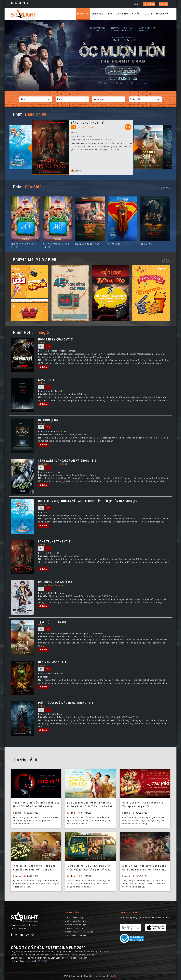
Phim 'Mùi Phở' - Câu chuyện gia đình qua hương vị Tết (143, 804)
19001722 (43, 961)
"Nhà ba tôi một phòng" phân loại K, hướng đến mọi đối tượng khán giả (35, 868)
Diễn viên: (57, 140)
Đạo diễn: (34, 139)
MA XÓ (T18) (147, 244)
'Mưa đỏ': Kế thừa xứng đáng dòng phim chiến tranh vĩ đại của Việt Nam (144, 868)
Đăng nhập (149, 4)
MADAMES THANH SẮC (88, 244)
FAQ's (137, 4)
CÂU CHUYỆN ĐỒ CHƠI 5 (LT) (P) (24, 246)
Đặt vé (34, 171)
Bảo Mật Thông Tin (74, 928)
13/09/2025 (85, 876)
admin (17, 813)
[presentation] (163, 188)
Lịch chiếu (98, 14)
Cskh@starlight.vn (28, 925)
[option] (20, 144)
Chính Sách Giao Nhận (76, 925)
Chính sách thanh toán (76, 921)
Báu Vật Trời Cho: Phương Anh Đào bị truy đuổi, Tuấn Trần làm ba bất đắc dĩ (90, 805)
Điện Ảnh (136, 14)
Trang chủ (83, 14)
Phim (110, 14)
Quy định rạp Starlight (76, 935)
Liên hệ (149, 14)
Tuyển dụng (162, 14)
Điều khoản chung (74, 918)
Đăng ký (163, 4)
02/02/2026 (31, 813)
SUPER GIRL (115, 244)
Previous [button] (35, 148)
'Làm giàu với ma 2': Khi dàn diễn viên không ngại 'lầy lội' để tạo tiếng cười (89, 868)
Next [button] (141, 148)
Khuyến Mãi (122, 14)
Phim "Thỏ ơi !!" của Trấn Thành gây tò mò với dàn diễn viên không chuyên (36, 805)
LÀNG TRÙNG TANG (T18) (69, 123)
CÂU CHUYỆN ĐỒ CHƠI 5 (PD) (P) (56, 246)
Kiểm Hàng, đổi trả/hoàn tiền (79, 932)
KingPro (114, 976)
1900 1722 (24, 928)
